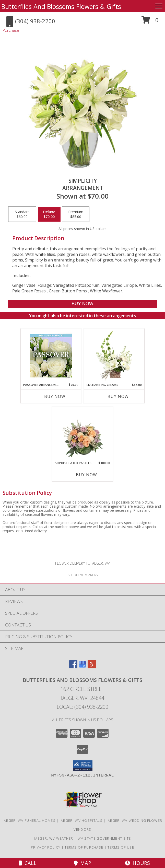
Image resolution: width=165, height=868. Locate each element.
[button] (150, 22)
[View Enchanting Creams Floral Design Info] (114, 356)
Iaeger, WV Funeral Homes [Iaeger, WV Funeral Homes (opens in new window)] (29, 820)
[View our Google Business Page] (82, 667)
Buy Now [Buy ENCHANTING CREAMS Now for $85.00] (118, 396)
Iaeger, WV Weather (54, 838)
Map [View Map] (82, 863)
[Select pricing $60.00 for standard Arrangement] (22, 214)
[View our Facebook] (73, 667)
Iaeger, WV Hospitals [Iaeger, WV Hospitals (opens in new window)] (81, 820)
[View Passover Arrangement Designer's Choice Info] (51, 356)
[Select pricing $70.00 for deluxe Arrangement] (49, 214)
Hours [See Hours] (137, 863)
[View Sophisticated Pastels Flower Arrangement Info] (83, 434)
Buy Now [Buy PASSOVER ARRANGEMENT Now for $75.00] (55, 396)
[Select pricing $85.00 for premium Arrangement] (76, 214)
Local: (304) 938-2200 (82, 707)
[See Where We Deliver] (82, 575)
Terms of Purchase (84, 847)
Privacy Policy (46, 847)
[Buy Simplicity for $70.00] (82, 304)
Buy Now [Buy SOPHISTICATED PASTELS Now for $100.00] (86, 475)
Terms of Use (121, 847)
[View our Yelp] (92, 667)
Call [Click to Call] (28, 863)
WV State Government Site (104, 838)
